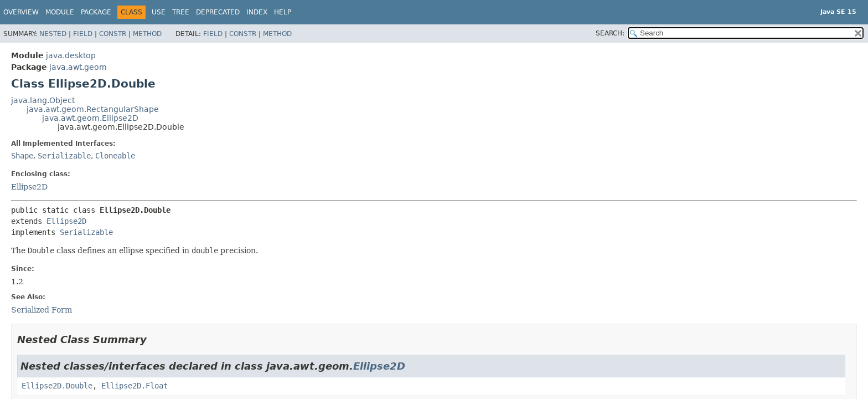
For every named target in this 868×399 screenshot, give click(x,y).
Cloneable (115, 156)
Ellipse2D (29, 187)
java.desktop (71, 55)
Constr (113, 34)
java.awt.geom (78, 67)
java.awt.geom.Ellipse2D (90, 118)
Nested (53, 34)
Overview (21, 12)
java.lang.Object (43, 100)
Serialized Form (42, 310)
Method (147, 34)
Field (83, 34)
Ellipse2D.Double (57, 386)
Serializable (64, 156)
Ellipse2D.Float (135, 386)
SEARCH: (610, 33)
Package (96, 12)
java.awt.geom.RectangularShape (93, 109)
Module (60, 12)
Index (257, 12)
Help (283, 12)
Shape (22, 156)
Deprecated (218, 12)
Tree (181, 12)
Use (159, 12)
